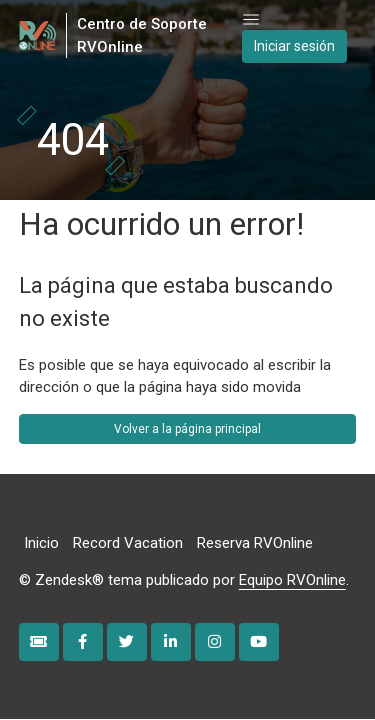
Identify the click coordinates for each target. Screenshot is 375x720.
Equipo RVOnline (292, 580)
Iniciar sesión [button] (294, 46)
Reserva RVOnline (255, 543)
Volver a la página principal (187, 429)
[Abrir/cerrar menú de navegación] (251, 20)
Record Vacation (128, 543)
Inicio (41, 543)
